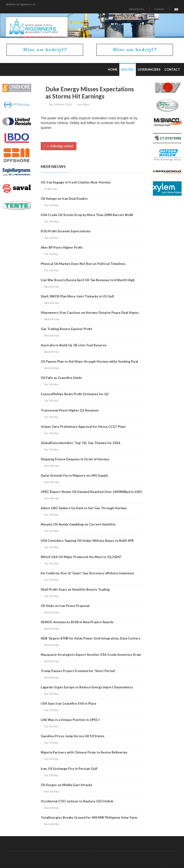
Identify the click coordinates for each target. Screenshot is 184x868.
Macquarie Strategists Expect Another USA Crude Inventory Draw (91, 655)
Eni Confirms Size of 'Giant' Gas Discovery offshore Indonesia (87, 573)
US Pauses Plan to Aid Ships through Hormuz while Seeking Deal (89, 361)
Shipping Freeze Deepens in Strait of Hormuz (75, 459)
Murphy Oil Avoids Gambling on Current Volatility (78, 524)
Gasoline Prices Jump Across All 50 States (73, 736)
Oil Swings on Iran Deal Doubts (64, 199)
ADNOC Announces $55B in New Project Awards (77, 622)
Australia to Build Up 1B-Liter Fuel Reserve (74, 345)
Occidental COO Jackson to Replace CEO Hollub (77, 801)
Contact (159, 9)
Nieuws (128, 69)
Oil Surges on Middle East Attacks (66, 785)
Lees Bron (83, 104)
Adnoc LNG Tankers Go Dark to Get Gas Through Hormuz (84, 508)
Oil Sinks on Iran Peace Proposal (65, 606)
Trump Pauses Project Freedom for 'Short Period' (78, 671)
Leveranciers (149, 69)
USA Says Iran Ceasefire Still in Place (69, 703)
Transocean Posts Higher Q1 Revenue (70, 410)
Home (113, 69)
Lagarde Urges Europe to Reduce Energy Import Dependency (87, 687)
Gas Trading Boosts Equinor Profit (66, 329)
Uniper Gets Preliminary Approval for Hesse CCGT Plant (83, 427)
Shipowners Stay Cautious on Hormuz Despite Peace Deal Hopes (90, 313)
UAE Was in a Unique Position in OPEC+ (70, 720)
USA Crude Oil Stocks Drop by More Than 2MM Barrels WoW (87, 215)
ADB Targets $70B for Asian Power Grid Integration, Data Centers (91, 638)
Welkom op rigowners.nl (20, 4)
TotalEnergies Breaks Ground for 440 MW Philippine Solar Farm (89, 817)
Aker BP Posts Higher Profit (62, 247)
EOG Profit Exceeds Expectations (66, 231)
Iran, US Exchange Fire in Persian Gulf (69, 769)
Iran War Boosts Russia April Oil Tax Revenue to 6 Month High (88, 280)
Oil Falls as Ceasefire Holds (61, 378)
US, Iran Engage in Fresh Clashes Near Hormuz (76, 182)
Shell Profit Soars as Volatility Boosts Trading (75, 589)
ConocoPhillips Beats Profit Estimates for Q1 (75, 394)
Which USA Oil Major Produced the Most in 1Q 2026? (81, 557)
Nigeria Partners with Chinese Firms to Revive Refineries (84, 752)
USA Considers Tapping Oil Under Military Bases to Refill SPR (87, 541)
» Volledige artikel (59, 146)
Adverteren (137, 9)
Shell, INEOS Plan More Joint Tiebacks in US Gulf (77, 296)
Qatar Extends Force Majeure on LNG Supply (74, 475)
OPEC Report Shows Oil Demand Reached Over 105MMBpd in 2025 (91, 492)
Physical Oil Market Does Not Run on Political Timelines (83, 264)
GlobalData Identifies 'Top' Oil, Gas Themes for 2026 (80, 443)
